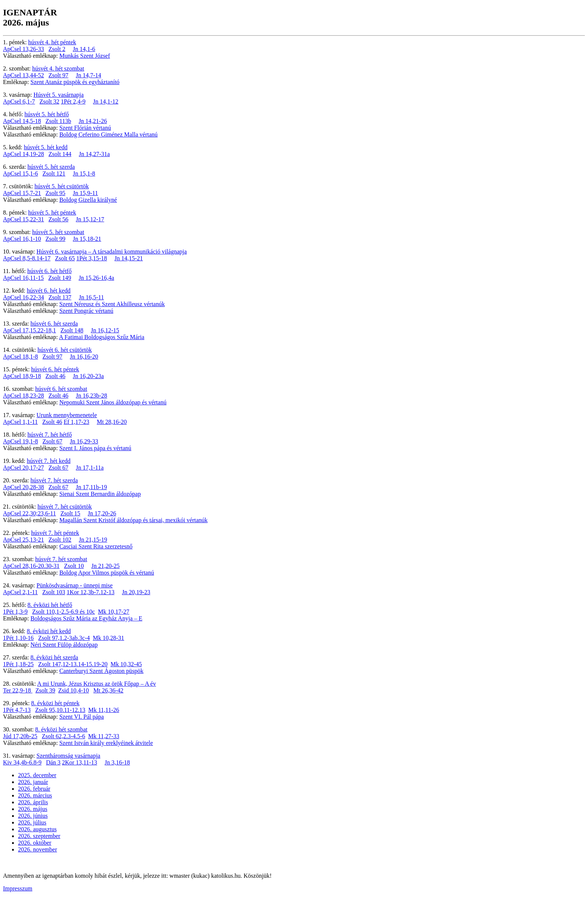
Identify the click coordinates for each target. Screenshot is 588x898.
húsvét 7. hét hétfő (49, 435)
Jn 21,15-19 (93, 540)
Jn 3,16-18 (117, 762)
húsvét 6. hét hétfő (49, 271)
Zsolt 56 (58, 219)
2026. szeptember (39, 836)
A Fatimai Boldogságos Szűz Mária (102, 337)
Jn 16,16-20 (84, 357)
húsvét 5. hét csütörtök (62, 186)
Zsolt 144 (60, 154)
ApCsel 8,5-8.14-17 (27, 258)
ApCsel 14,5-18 (22, 121)
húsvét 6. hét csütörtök (65, 350)
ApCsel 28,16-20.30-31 (31, 566)
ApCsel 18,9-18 (22, 376)
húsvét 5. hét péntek (52, 212)
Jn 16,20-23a (88, 376)
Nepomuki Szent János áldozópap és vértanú (113, 402)
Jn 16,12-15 (105, 330)
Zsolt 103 (54, 592)
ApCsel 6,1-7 (19, 101)
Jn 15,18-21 (87, 239)
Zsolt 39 (45, 690)
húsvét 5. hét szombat (58, 232)
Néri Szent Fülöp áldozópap (64, 645)
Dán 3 (53, 762)
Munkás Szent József (85, 56)
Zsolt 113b (58, 121)
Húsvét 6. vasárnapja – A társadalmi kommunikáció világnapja (112, 252)
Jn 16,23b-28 (91, 396)
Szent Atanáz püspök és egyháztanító (75, 82)
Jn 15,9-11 (85, 193)
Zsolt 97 (58, 75)
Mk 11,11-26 (103, 710)
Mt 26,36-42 (108, 690)
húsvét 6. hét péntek (55, 369)
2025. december (37, 775)
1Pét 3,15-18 (92, 258)
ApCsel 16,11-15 (23, 278)
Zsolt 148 (72, 330)
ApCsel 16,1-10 (22, 239)
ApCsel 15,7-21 (22, 193)
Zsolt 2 (57, 49)
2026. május (33, 809)
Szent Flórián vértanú (85, 128)
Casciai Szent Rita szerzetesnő (96, 546)
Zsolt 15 (70, 513)
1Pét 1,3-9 (15, 612)
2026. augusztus (37, 829)
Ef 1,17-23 (76, 422)
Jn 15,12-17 (90, 219)
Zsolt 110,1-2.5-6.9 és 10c (64, 612)
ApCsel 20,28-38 (23, 487)
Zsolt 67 (52, 441)
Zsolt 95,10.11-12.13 (60, 710)
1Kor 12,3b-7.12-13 (91, 592)
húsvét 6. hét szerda (54, 324)
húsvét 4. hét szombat (58, 68)
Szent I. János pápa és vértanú (95, 448)
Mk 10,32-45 (126, 664)
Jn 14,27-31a (94, 154)
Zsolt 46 (55, 376)
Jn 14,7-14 (88, 75)
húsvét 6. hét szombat (61, 389)
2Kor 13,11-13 (79, 762)
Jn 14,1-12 (106, 101)
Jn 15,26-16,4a (97, 278)
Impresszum (18, 888)
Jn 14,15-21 (129, 258)
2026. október (35, 843)
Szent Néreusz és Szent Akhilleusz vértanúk (112, 304)
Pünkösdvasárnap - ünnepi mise (74, 585)
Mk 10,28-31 (109, 638)
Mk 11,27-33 (104, 736)
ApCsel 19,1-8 (20, 441)
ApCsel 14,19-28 (23, 154)
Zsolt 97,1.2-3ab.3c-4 (64, 638)
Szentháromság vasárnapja (68, 756)
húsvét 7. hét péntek (55, 533)
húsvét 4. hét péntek (52, 42)
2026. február (34, 789)
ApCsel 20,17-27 (23, 468)
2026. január (33, 782)
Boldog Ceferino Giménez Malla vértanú (108, 134)
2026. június (33, 816)
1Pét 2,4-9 (73, 101)
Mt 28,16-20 (112, 422)
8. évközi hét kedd (49, 631)
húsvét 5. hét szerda (51, 167)
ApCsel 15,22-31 (23, 219)
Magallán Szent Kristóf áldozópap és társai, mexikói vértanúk (133, 520)
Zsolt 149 (60, 278)
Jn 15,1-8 (84, 173)
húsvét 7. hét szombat (61, 559)
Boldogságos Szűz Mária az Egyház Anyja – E (86, 618)
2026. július (32, 822)
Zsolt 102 (60, 540)
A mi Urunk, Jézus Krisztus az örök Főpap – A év (97, 684)
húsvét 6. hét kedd (49, 291)
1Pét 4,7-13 (17, 710)
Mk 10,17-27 (114, 612)
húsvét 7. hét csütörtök (65, 507)
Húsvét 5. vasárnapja (58, 95)
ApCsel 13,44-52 (23, 75)
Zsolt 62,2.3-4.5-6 (64, 736)
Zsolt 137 (60, 297)
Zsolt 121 (54, 173)
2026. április (33, 802)
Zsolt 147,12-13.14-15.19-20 (73, 664)
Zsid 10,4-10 (73, 690)
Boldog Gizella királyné (88, 200)
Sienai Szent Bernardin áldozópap (100, 494)
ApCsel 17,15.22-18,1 (29, 330)
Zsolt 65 (65, 258)
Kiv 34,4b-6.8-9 (22, 762)
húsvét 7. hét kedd (49, 461)
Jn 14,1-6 (84, 49)
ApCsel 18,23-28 (23, 396)
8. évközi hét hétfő (50, 605)
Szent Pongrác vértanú (86, 311)
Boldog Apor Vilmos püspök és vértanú (107, 573)
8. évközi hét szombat (61, 729)
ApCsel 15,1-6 (20, 173)
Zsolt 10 (74, 566)
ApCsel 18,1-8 (20, 357)
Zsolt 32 (49, 101)
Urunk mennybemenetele (67, 415)
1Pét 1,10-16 (18, 638)
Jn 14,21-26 (93, 121)
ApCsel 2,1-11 (20, 592)
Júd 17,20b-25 (20, 736)
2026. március (35, 795)
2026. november (37, 849)
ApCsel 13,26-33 (23, 49)
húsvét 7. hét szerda (54, 480)
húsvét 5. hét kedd (46, 147)
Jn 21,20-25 (106, 566)
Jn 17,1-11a (90, 468)
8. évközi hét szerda (54, 657)
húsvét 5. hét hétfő (46, 114)
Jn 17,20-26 (102, 513)
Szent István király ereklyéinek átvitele (106, 743)
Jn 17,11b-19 (91, 487)
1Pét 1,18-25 (18, 664)
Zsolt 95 (55, 193)
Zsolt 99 (55, 239)
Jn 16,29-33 (84, 441)
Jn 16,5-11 (91, 297)
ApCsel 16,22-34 (23, 297)
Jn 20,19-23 (136, 592)
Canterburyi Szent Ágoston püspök (101, 671)
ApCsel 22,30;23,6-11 (29, 513)
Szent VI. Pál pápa (82, 717)
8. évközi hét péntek (55, 703)
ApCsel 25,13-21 (23, 540)
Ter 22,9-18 (18, 690)
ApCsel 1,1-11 (20, 422)
